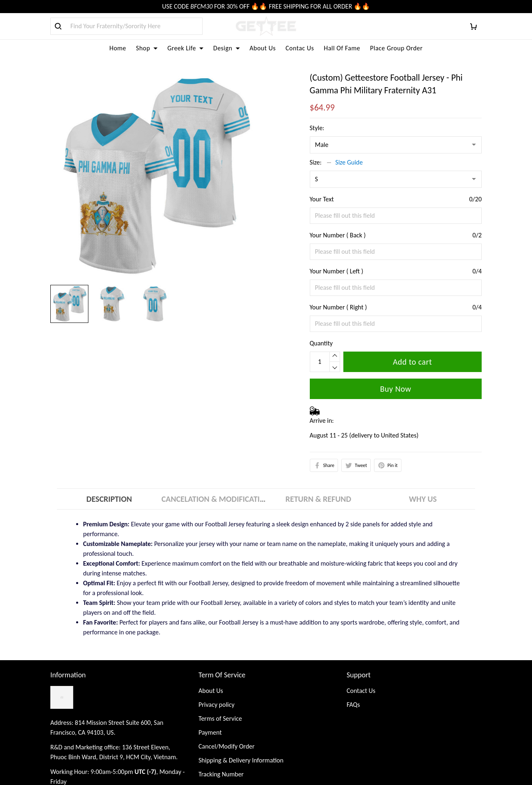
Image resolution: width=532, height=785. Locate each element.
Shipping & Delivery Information (241, 760)
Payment (210, 732)
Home (118, 48)
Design (227, 48)
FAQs (353, 705)
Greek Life (185, 48)
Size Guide (349, 162)
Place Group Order (396, 48)
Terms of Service (220, 718)
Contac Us (300, 48)
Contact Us (361, 691)
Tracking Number (221, 774)
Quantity (321, 343)
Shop (147, 48)
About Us (263, 48)
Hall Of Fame (342, 48)
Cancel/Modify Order (227, 746)
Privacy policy (216, 705)
